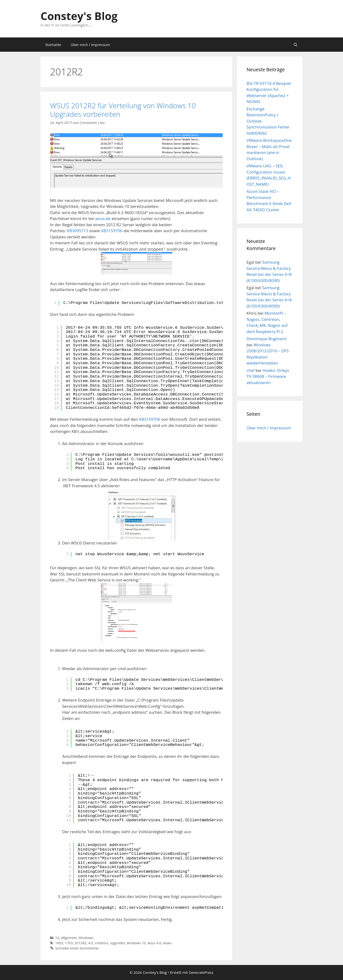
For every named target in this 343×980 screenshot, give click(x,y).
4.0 (91, 943)
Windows (86, 938)
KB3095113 (78, 231)
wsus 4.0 (154, 943)
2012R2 (81, 943)
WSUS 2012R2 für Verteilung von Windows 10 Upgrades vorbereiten (123, 110)
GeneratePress (201, 972)
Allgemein (69, 938)
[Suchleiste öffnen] (295, 45)
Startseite (53, 45)
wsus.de (103, 218)
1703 (69, 943)
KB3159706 (112, 231)
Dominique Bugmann (267, 339)
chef (251, 370)
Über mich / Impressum (90, 45)
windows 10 (136, 943)
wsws (167, 943)
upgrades (117, 943)
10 (57, 938)
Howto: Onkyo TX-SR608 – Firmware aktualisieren (268, 376)
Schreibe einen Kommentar (77, 948)
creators (101, 943)
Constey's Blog (79, 16)
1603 (59, 943)
